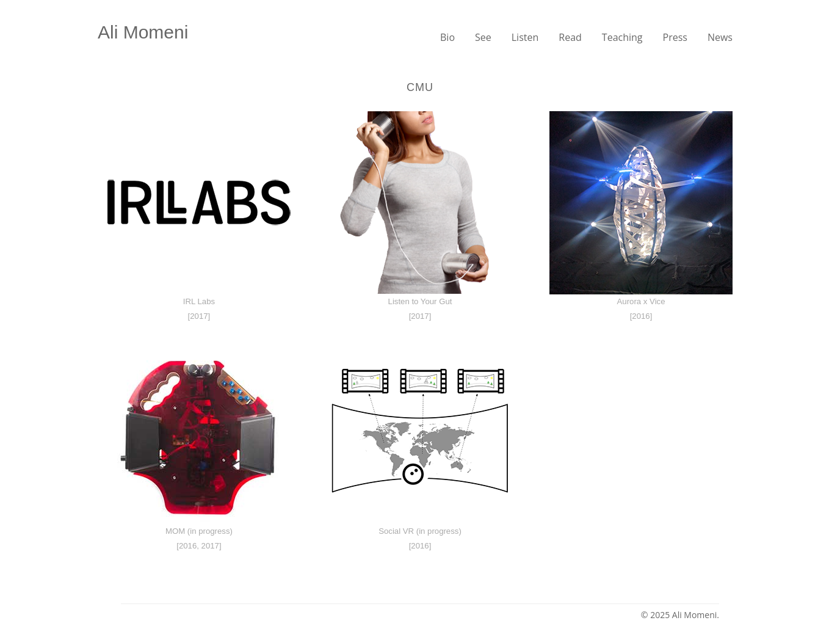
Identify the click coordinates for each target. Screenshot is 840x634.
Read (570, 37)
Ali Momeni (143, 32)
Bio (447, 37)
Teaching (622, 37)
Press (675, 37)
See (483, 37)
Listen (525, 37)
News (720, 37)
